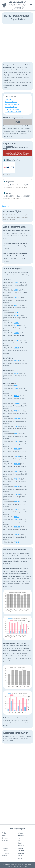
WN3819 (17, 502)
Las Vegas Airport (18, 2)
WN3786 (17, 494)
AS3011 (17, 325)
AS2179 (17, 298)
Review (4, 856)
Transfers (21, 846)
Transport (21, 835)
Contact (25, 864)
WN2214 (17, 441)
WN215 (17, 434)
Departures (6, 838)
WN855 (17, 542)
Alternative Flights (11, 107)
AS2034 (17, 282)
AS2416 (17, 315)
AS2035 (17, 290)
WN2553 (17, 449)
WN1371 (17, 396)
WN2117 (17, 426)
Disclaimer (20, 864)
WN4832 (17, 527)
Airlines (20, 833)
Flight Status (9, 99)
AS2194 (17, 305)
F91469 (17, 373)
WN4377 (17, 519)
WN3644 (17, 479)
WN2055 (17, 418)
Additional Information (12, 104)
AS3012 (17, 333)
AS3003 (17, 323)
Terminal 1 (5, 851)
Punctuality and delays (12, 109)
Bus (19, 838)
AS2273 (17, 313)
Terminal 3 (5, 853)
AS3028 (17, 340)
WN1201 (17, 386)
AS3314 (17, 348)
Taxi (19, 840)
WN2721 (17, 464)
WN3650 (17, 487)
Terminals (5, 848)
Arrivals (4, 835)
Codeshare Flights (11, 102)
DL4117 (17, 360)
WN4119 (17, 517)
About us (30, 864)
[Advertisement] (17, 43)
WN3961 (17, 509)
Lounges (20, 858)
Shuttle (20, 843)
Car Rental (21, 851)
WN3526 (17, 471)
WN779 (17, 534)
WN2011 (17, 411)
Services (20, 856)
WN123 (17, 388)
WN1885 (17, 403)
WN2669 (17, 456)
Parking (20, 848)
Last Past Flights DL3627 (13, 112)
